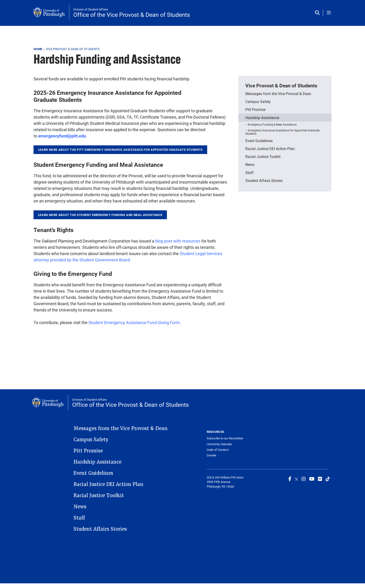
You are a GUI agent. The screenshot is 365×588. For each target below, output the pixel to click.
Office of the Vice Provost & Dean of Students (132, 15)
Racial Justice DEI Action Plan (270, 149)
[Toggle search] (318, 13)
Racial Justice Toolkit (263, 156)
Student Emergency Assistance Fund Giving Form (134, 322)
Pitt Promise (255, 109)
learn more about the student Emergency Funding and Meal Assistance (100, 215)
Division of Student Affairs (91, 9)
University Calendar (219, 444)
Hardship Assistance (262, 118)
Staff (250, 173)
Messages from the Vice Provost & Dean (278, 94)
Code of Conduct (218, 450)
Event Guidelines (259, 141)
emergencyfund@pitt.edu (62, 136)
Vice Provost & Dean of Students (73, 49)
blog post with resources (178, 241)
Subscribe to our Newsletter (225, 438)
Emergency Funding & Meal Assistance (272, 124)
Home (38, 49)
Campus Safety (258, 101)
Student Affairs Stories (264, 180)
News (250, 164)
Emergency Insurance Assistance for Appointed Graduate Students (282, 132)
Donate (211, 455)
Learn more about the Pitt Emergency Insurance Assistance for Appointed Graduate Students (120, 150)
